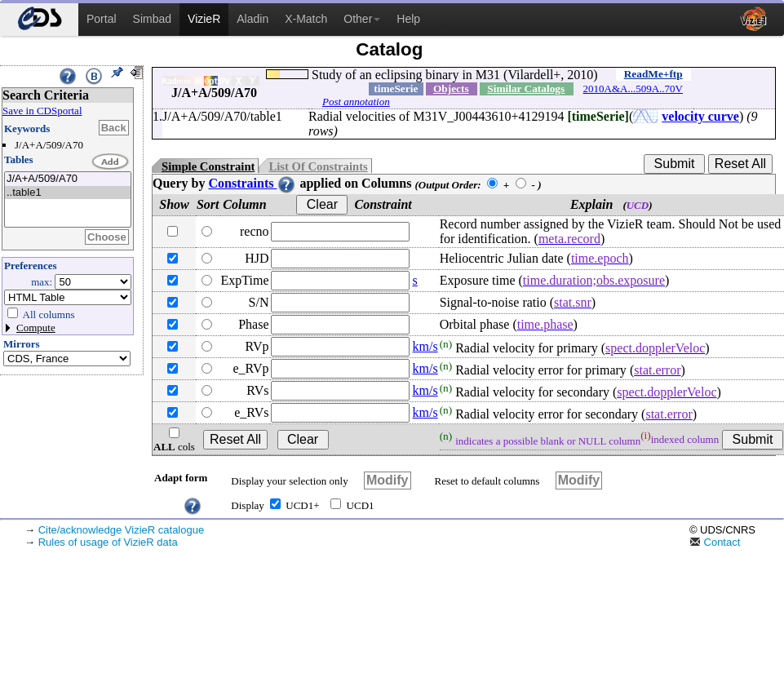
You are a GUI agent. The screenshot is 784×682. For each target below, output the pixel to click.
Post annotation (356, 102)
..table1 (68, 193)
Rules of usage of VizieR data (108, 542)
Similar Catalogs (526, 89)
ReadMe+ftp (653, 74)
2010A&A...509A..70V (633, 89)
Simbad (152, 19)
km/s (425, 346)
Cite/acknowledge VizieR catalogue (122, 530)
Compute (36, 328)
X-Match (306, 19)
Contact (715, 542)
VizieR (204, 19)
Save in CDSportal (42, 111)
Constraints (252, 183)
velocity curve (700, 116)
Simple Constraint (208, 166)
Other (362, 19)
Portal (102, 19)
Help (408, 19)
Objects (451, 89)
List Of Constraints (318, 166)
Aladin (252, 19)
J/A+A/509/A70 (68, 179)
